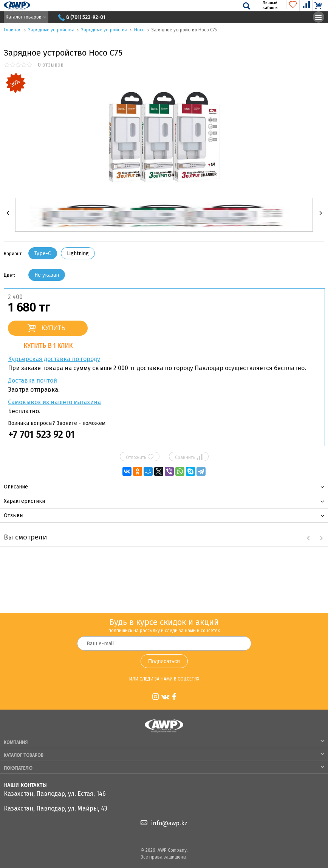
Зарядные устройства (51, 30)
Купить (53, 328)
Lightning (78, 253)
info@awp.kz (169, 823)
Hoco (139, 30)
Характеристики (24, 501)
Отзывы (14, 515)
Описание (16, 487)
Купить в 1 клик (48, 346)
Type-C (43, 253)
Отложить (140, 457)
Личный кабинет (266, 5)
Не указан (47, 275)
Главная (13, 30)
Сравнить (189, 457)
